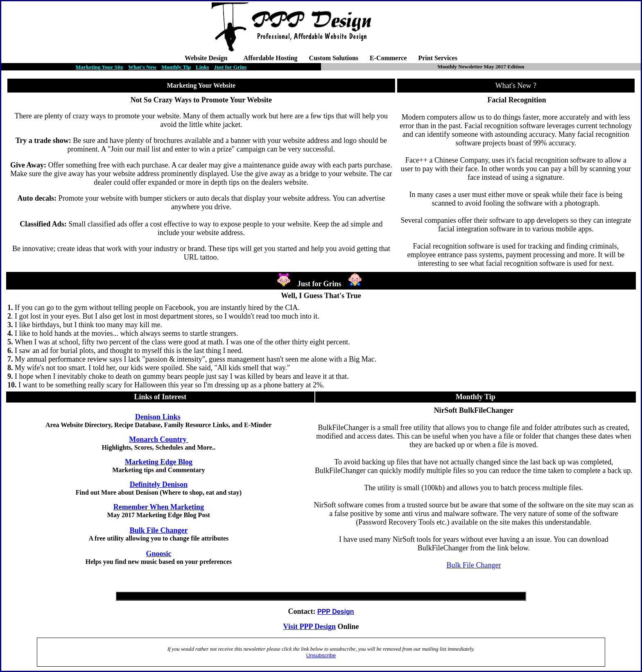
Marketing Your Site (99, 67)
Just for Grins (231, 67)
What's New (142, 67)
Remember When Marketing (159, 507)
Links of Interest (160, 397)
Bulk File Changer (158, 530)
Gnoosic (158, 554)
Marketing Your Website (201, 85)
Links (202, 67)
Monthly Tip (176, 67)
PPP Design (318, 627)
